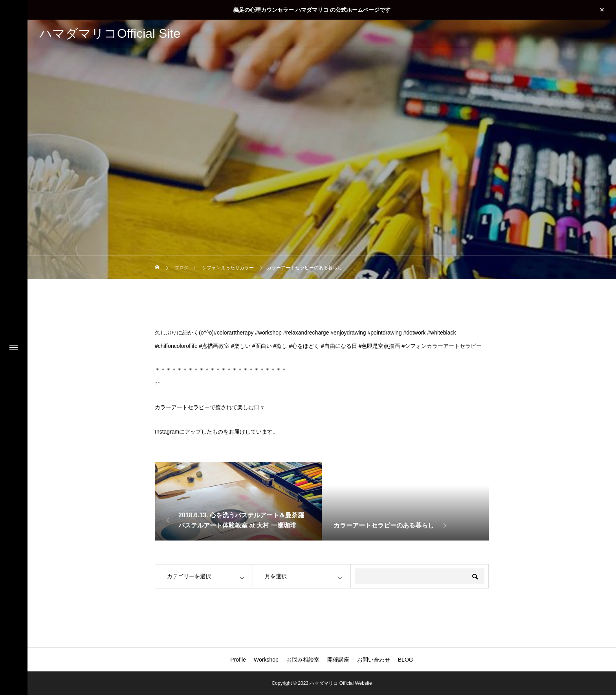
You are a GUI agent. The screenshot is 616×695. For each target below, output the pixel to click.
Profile (238, 660)
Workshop (266, 660)
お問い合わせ (374, 660)
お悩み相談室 (303, 660)
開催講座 (338, 660)
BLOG (406, 660)
